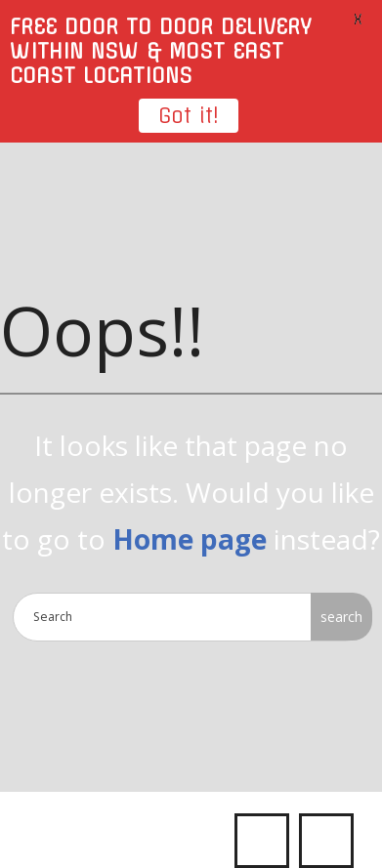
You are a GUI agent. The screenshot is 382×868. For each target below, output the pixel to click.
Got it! (189, 116)
